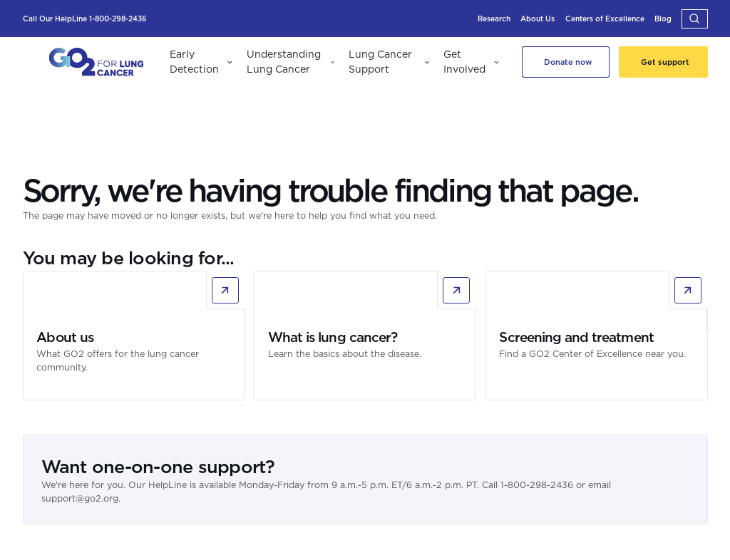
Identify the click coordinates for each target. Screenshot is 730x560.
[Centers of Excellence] (605, 19)
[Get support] (663, 62)
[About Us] (538, 19)
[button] (695, 19)
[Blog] (663, 19)
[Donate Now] (566, 62)
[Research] (494, 19)
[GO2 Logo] (96, 62)
